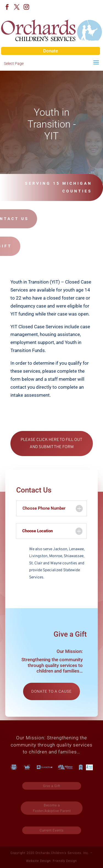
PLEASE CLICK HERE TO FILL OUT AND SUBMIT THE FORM (51, 444)
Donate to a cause (51, 691)
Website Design (38, 861)
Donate (51, 51)
